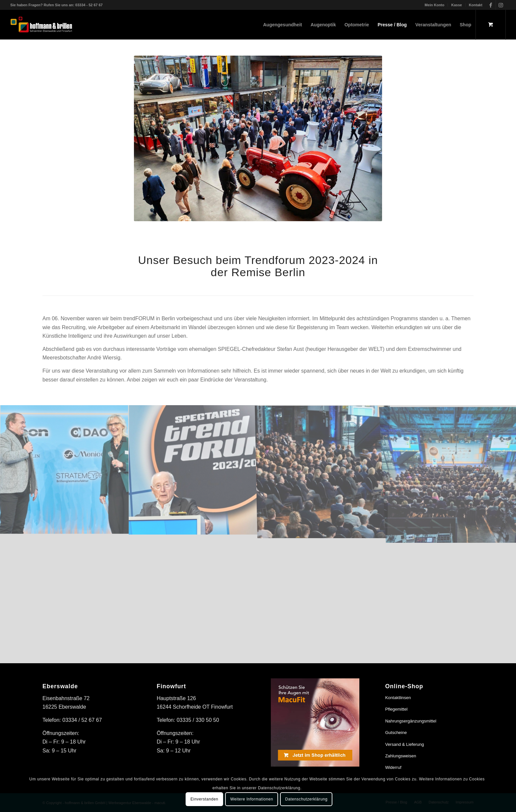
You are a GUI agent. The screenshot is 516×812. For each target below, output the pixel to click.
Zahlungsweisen (400, 756)
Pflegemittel (396, 709)
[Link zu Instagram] (501, 5)
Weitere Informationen (252, 799)
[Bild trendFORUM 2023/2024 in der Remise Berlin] (193, 470)
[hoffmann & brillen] (41, 25)
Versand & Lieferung (404, 744)
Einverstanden (205, 799)
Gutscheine (396, 733)
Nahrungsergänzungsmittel (411, 721)
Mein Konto (434, 5)
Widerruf (393, 767)
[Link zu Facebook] (491, 5)
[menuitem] (435, 5)
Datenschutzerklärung (307, 799)
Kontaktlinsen (398, 698)
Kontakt (476, 5)
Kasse (456, 5)
